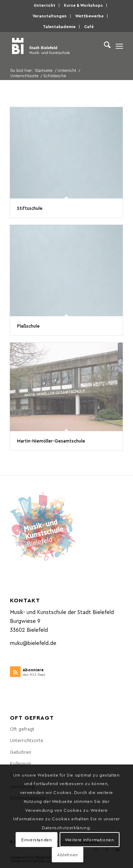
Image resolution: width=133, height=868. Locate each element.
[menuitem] (45, 5)
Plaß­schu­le (28, 326)
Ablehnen (68, 854)
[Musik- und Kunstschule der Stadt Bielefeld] (55, 46)
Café (89, 27)
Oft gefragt (22, 729)
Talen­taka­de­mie (59, 27)
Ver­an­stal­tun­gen (50, 16)
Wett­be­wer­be (89, 16)
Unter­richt (45, 5)
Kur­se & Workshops (83, 5)
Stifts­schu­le (30, 208)
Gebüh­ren (21, 752)
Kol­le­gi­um (21, 763)
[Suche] (104, 46)
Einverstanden (37, 840)
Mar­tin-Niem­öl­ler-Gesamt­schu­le (51, 441)
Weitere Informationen (90, 840)
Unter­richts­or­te (27, 740)
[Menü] (119, 46)
